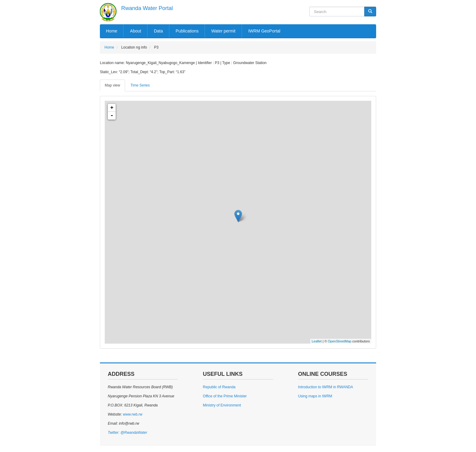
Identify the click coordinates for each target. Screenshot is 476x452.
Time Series (140, 85)
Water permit (223, 31)
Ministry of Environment (222, 405)
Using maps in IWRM (315, 396)
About (136, 31)
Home (112, 31)
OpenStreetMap (340, 341)
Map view (112, 85)
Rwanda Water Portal (147, 8)
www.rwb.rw (132, 414)
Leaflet (317, 341)
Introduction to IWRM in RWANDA (326, 387)
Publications (187, 31)
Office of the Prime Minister (225, 396)
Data (158, 31)
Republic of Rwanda (219, 387)
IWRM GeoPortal (264, 31)
